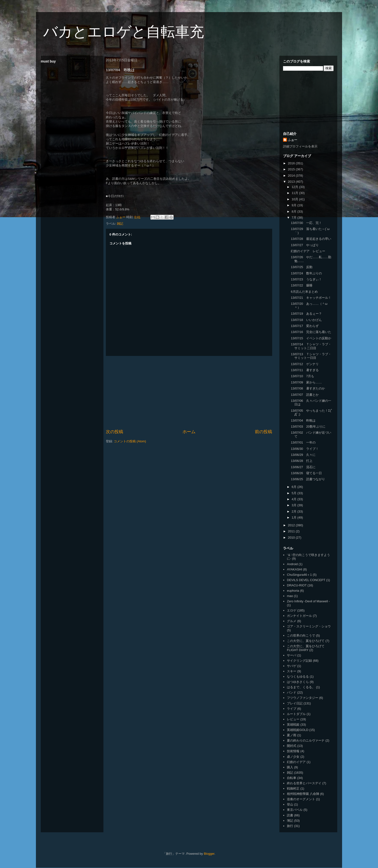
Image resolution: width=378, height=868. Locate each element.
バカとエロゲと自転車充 (124, 32)
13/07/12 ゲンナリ (305, 364)
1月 (295, 517)
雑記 (120, 224)
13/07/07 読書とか (305, 395)
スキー (292, 671)
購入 (290, 767)
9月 (295, 205)
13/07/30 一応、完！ (306, 223)
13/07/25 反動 (302, 267)
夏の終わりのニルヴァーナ (306, 740)
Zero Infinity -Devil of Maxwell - (308, 601)
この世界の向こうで (301, 635)
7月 (295, 218)
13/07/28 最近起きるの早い (311, 239)
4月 (295, 499)
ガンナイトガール (299, 616)
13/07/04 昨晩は (303, 420)
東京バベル (295, 810)
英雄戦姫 (293, 725)
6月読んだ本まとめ (304, 292)
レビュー (293, 719)
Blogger (209, 854)
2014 (292, 176)
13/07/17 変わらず (305, 326)
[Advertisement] (189, 392)
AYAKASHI (294, 569)
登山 (290, 804)
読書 (290, 815)
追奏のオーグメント (301, 799)
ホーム (189, 432)
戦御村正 (293, 788)
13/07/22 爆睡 (302, 285)
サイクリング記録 (299, 661)
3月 (295, 505)
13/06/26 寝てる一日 (306, 473)
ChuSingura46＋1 (299, 575)
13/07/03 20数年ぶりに (308, 427)
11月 (295, 193)
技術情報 (293, 751)
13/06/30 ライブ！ (305, 449)
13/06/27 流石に (303, 467)
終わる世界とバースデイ (304, 783)
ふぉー (293, 140)
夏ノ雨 (292, 735)
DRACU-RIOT (297, 585)
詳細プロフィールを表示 (300, 146)
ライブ (292, 709)
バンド (292, 692)
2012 (292, 525)
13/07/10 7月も (302, 376)
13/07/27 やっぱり (305, 245)
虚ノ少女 (293, 757)
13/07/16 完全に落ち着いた (311, 332)
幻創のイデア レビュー (308, 251)
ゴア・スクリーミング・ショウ (309, 626)
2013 (292, 182)
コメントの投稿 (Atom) (130, 441)
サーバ (292, 655)
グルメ (292, 621)
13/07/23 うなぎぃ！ (306, 279)
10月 (295, 199)
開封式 (292, 746)
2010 (292, 538)
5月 (295, 493)
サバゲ (292, 666)
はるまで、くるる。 (301, 687)
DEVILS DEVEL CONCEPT (306, 580)
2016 (292, 163)
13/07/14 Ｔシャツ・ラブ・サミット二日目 (311, 346)
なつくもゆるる (298, 677)
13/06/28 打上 (302, 461)
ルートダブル (296, 714)
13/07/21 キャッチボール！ (311, 298)
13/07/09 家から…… (306, 382)
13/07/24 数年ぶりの (306, 273)
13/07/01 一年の (303, 442)
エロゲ (292, 610)
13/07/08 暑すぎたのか (308, 388)
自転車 (292, 778)
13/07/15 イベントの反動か (311, 338)
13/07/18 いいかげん (306, 320)
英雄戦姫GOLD (298, 730)
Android (292, 564)
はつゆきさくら (298, 682)
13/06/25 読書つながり (308, 479)
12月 (295, 187)
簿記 (290, 821)
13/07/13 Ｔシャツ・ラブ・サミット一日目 (311, 356)
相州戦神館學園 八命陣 (303, 794)
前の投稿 (263, 432)
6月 (295, 487)
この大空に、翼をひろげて (306, 641)
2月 (295, 511)
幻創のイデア (296, 762)
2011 (292, 531)
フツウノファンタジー (303, 698)
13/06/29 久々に (303, 455)
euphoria (293, 591)
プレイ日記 (295, 703)
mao (290, 596)
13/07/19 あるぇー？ (306, 314)
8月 (295, 212)
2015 (292, 169)
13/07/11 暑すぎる (305, 370)
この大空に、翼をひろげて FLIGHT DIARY (306, 648)
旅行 (290, 826)
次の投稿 (115, 432)
